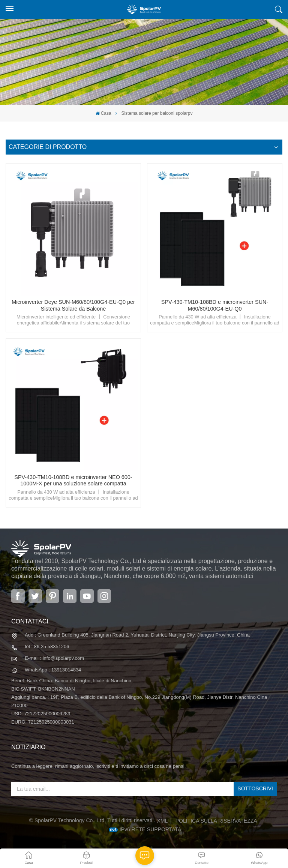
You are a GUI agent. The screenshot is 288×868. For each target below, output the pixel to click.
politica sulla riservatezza (216, 821)
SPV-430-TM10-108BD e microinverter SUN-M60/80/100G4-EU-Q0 (215, 305)
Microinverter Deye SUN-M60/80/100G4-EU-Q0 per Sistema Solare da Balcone (73, 305)
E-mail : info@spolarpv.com (54, 658)
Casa (103, 113)
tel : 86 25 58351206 (47, 646)
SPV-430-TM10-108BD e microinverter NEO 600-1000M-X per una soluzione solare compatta (73, 481)
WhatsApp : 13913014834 (53, 670)
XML (163, 821)
